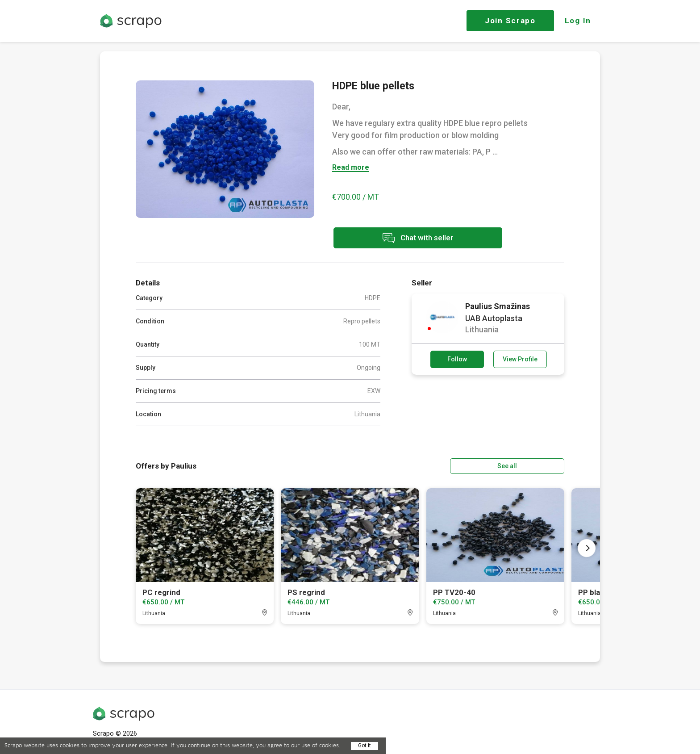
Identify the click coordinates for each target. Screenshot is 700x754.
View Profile (520, 359)
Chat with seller (412, 238)
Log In (578, 21)
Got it (365, 746)
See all (539, 465)
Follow (457, 359)
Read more (351, 168)
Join (510, 21)
